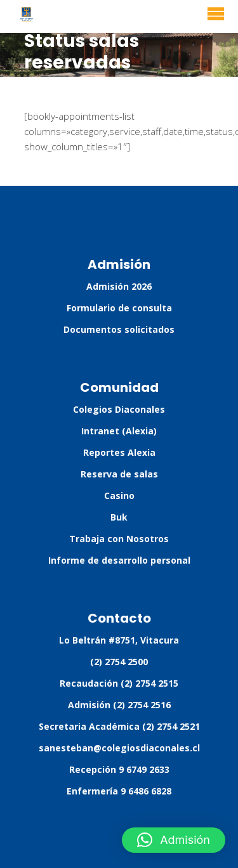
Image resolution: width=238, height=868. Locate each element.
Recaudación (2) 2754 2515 (119, 683)
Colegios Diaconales (119, 409)
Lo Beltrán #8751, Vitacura (119, 640)
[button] (174, 840)
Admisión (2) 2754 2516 (119, 705)
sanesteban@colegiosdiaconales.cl (119, 748)
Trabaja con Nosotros (119, 539)
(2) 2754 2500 (119, 662)
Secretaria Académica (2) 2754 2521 (119, 726)
